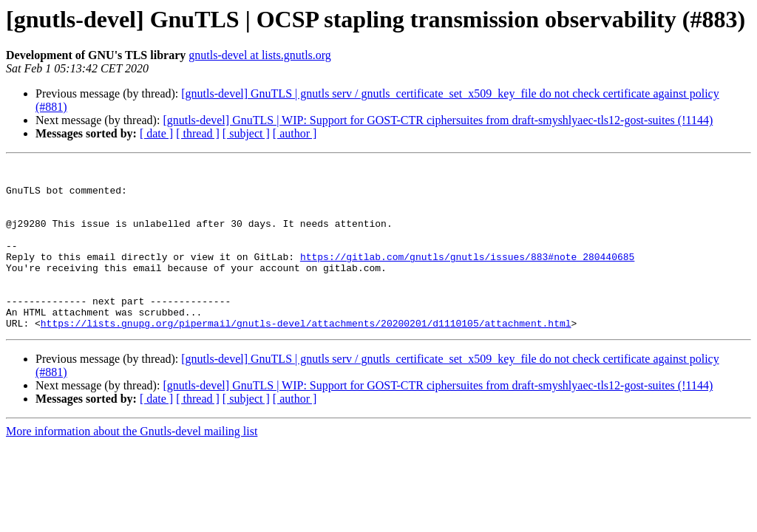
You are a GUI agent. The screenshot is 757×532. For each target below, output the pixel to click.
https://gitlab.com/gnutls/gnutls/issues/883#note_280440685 (467, 276)
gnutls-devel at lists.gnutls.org (260, 55)
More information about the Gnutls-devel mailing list (132, 464)
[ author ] (295, 133)
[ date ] (156, 133)
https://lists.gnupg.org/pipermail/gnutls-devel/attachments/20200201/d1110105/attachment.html (306, 356)
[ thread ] (198, 133)
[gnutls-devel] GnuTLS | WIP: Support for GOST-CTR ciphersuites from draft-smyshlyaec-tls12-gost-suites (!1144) (438, 120)
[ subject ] (246, 133)
